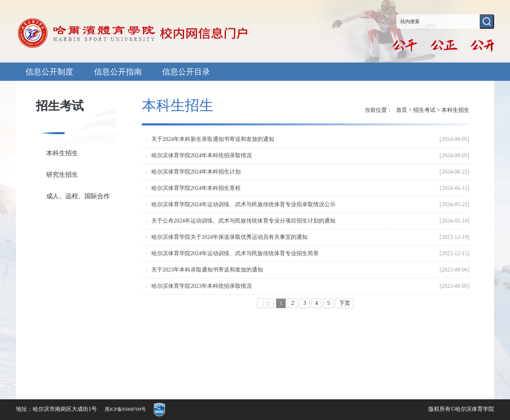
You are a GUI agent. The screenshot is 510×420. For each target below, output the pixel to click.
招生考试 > (427, 110)
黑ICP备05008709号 (125, 409)
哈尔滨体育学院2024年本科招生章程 (196, 188)
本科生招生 (62, 153)
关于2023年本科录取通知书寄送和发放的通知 (207, 270)
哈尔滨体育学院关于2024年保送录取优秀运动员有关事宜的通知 (229, 237)
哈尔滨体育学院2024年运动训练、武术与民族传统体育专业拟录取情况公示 (243, 205)
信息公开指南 (118, 72)
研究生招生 (62, 175)
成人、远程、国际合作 (78, 196)
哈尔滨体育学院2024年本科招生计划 (196, 172)
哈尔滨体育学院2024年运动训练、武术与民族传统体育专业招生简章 (235, 254)
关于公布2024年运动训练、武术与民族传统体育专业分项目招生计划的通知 (243, 221)
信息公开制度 (49, 72)
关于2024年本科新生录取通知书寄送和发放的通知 (213, 139)
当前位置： (379, 110)
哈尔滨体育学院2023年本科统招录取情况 (202, 286)
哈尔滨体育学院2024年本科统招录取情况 (202, 156)
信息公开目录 (186, 72)
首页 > (405, 110)
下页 (345, 303)
